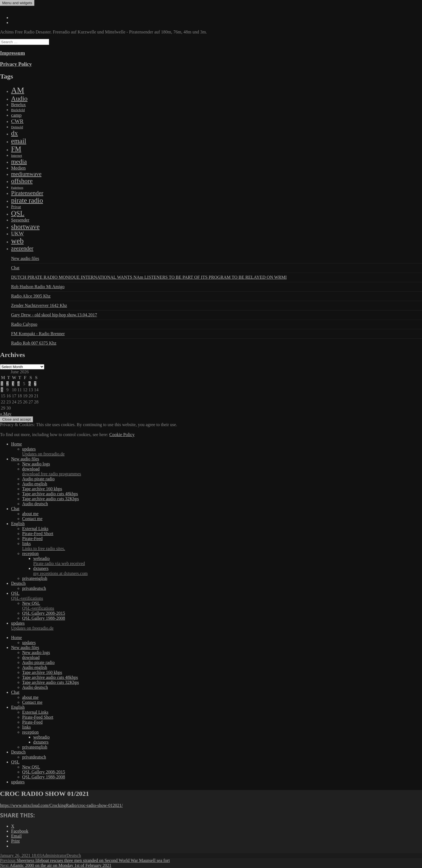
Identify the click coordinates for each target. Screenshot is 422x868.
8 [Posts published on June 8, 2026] (2, 390)
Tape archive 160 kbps (42, 489)
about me (30, 514)
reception (30, 553)
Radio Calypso (24, 324)
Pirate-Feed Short (38, 534)
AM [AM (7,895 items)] (18, 90)
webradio (228, 561)
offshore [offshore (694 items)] (22, 181)
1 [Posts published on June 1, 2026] (2, 384)
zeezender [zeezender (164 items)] (22, 248)
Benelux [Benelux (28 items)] (18, 105)
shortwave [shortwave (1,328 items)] (25, 227)
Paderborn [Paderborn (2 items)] (17, 188)
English (18, 524)
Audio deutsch (35, 504)
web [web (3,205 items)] (17, 241)
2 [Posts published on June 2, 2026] (7, 384)
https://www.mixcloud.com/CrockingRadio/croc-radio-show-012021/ (61, 805)
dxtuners (228, 571)
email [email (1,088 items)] (19, 141)
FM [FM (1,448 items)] (16, 149)
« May (6, 414)
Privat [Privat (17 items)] (16, 207)
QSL (217, 596)
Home (16, 444)
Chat (15, 268)
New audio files (25, 258)
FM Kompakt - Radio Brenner (38, 334)
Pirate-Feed (32, 539)
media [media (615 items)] (19, 161)
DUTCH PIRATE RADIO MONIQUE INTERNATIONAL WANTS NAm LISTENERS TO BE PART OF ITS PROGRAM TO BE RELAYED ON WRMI (149, 277)
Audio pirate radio (38, 479)
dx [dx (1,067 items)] (15, 133)
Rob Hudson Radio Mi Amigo (38, 287)
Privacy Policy (16, 64)
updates (222, 452)
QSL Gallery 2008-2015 (44, 613)
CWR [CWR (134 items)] (17, 121)
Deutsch (18, 583)
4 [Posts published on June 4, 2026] (19, 384)
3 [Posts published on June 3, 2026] (13, 384)
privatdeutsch (34, 588)
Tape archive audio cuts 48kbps (50, 494)
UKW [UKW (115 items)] (17, 234)
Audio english (35, 484)
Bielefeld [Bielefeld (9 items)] (18, 110)
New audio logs (36, 464)
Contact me (32, 519)
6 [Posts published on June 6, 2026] (30, 384)
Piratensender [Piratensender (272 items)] (27, 193)
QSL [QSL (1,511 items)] (18, 213)
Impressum (12, 53)
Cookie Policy (122, 435)
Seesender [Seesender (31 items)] (20, 220)
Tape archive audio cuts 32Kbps (51, 499)
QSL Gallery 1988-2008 (44, 618)
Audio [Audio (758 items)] (19, 98)
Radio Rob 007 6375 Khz (34, 343)
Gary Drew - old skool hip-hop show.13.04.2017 (54, 315)
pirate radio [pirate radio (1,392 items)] (27, 200)
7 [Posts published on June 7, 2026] (35, 384)
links (222, 546)
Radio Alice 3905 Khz (31, 296)
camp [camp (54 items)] (16, 115)
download (222, 471)
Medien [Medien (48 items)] (18, 168)
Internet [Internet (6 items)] (16, 156)
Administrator (54, 855)
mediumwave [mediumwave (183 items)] (26, 174)
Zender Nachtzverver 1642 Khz (39, 305)
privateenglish (35, 578)
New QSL (222, 606)
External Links (35, 529)
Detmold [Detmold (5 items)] (17, 127)
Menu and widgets (17, 3)
